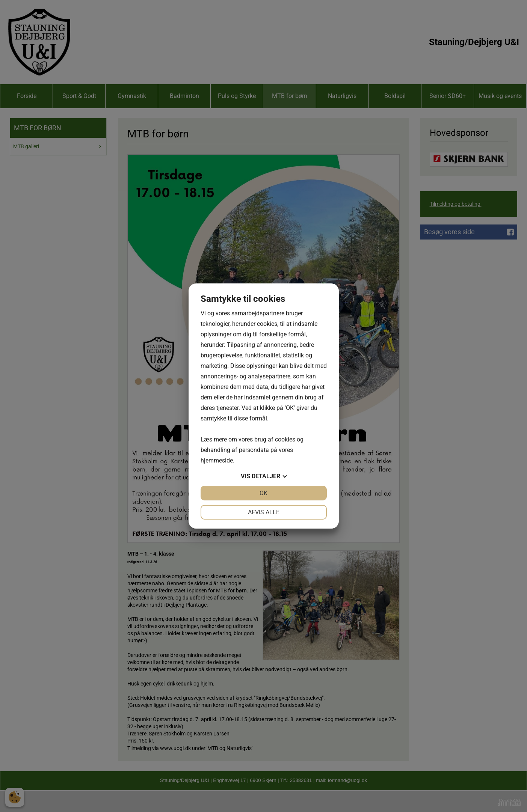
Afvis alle (264, 512)
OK (263, 493)
